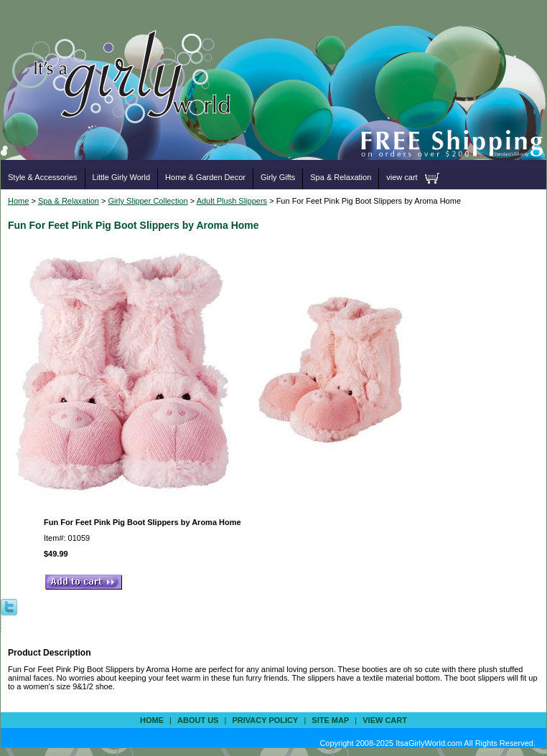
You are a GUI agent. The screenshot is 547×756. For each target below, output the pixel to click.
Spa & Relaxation (341, 177)
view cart (402, 177)
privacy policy (265, 720)
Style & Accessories (43, 177)
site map (330, 720)
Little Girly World (121, 177)
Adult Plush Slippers (232, 201)
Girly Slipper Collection (148, 201)
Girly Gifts (278, 177)
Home (18, 201)
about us (198, 720)
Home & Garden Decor (205, 177)
